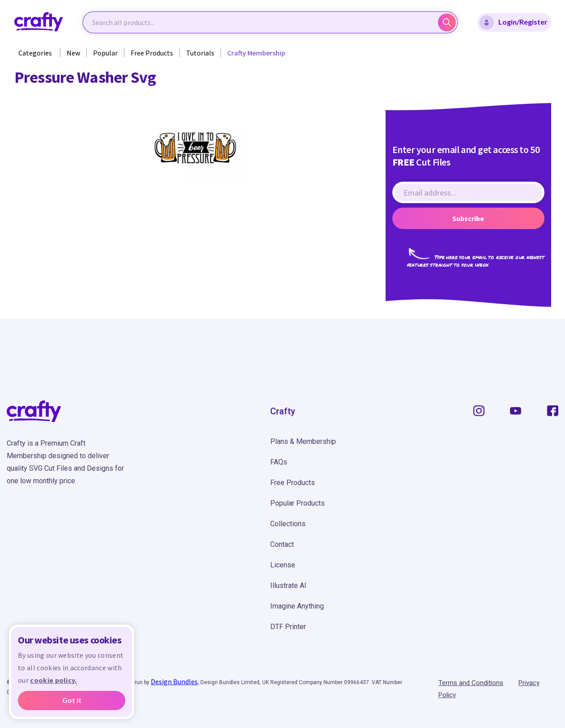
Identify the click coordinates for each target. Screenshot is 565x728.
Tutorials (200, 53)
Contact (282, 544)
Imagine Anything (297, 606)
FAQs (279, 462)
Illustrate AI (288, 585)
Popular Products (297, 503)
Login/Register (514, 22)
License (283, 565)
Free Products (152, 53)
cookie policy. (53, 680)
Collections (288, 524)
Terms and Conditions (471, 683)
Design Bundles (174, 681)
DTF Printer (288, 627)
